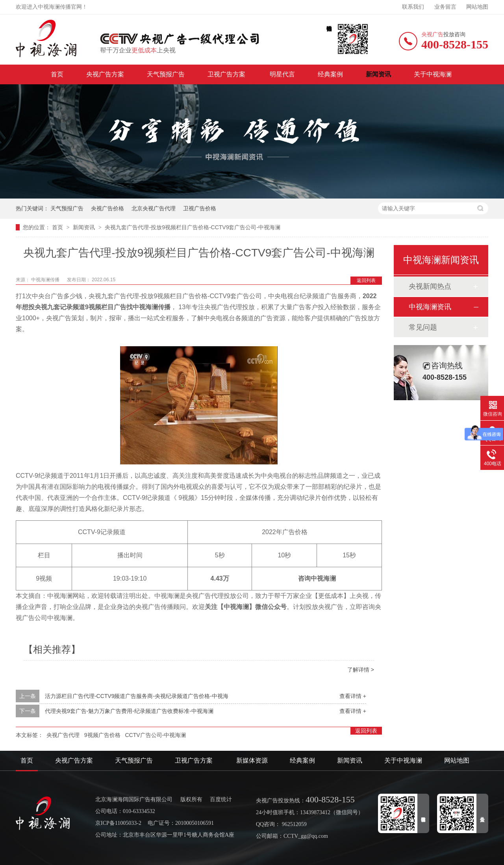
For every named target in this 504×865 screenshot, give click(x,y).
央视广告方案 (105, 74)
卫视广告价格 (200, 208)
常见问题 (423, 327)
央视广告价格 (107, 208)
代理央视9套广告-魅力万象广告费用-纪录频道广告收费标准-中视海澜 (129, 711)
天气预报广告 (166, 74)
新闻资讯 (378, 74)
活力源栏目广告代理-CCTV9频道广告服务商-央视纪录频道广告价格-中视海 (137, 696)
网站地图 (477, 7)
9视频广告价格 (102, 735)
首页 (57, 74)
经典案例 (330, 74)
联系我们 (413, 7)
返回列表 (366, 280)
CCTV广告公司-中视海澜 (155, 735)
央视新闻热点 (430, 286)
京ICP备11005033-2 (118, 823)
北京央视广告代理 (154, 208)
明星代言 (282, 74)
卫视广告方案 (227, 74)
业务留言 (445, 7)
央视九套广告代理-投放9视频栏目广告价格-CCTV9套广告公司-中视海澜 (193, 227)
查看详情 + (353, 696)
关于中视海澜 (433, 74)
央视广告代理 (63, 735)
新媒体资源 (252, 760)
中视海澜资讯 (430, 307)
